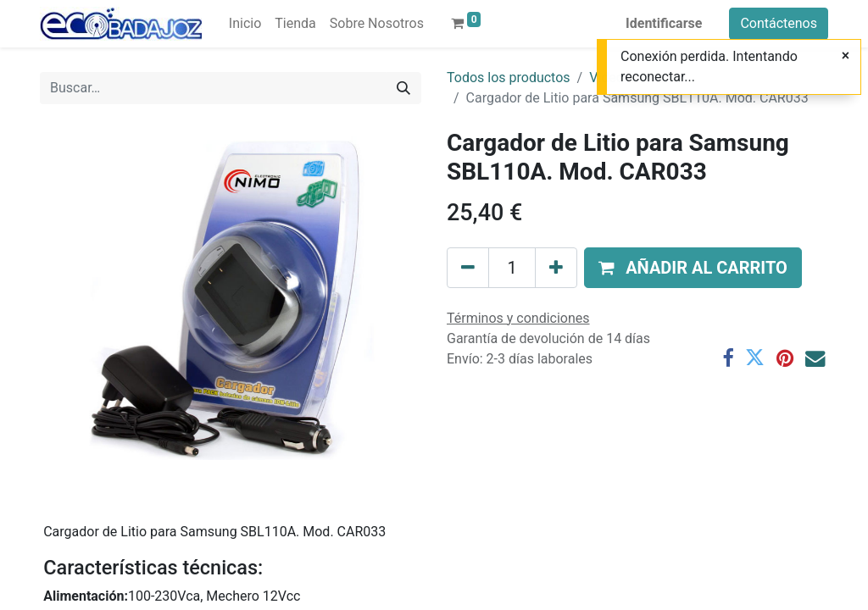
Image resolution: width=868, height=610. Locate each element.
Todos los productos (509, 78)
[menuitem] (245, 24)
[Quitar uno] (468, 268)
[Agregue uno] (556, 268)
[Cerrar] (846, 56)
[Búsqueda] (403, 88)
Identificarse (664, 23)
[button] (693, 268)
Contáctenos (779, 23)
